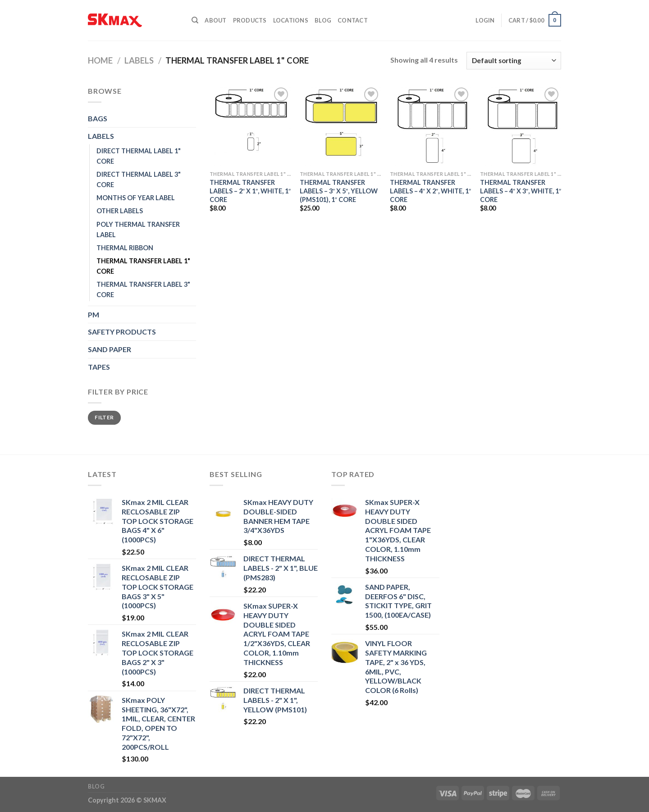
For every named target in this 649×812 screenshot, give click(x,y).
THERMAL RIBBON (125, 248)
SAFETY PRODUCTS (122, 332)
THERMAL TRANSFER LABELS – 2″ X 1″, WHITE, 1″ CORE (250, 191)
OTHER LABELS (120, 211)
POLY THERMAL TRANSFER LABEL (138, 229)
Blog (323, 20)
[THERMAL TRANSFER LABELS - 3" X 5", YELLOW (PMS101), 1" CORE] (340, 126)
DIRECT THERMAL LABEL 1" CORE (139, 156)
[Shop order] (514, 61)
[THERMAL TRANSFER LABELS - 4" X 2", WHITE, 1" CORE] (430, 126)
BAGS (98, 118)
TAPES (99, 367)
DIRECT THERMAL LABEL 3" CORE (139, 179)
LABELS (139, 60)
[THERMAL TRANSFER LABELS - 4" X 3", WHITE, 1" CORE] (521, 126)
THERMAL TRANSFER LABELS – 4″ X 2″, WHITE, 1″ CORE (430, 191)
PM (94, 314)
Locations (291, 20)
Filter (104, 417)
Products (250, 20)
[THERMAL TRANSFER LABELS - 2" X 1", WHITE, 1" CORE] (250, 126)
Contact (353, 20)
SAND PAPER (110, 349)
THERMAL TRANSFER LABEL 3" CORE (143, 289)
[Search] (195, 20)
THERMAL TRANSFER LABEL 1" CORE (143, 266)
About (215, 20)
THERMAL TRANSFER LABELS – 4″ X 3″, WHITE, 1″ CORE (521, 191)
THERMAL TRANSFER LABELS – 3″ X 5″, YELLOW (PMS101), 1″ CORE (339, 191)
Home (100, 60)
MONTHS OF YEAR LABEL (136, 198)
